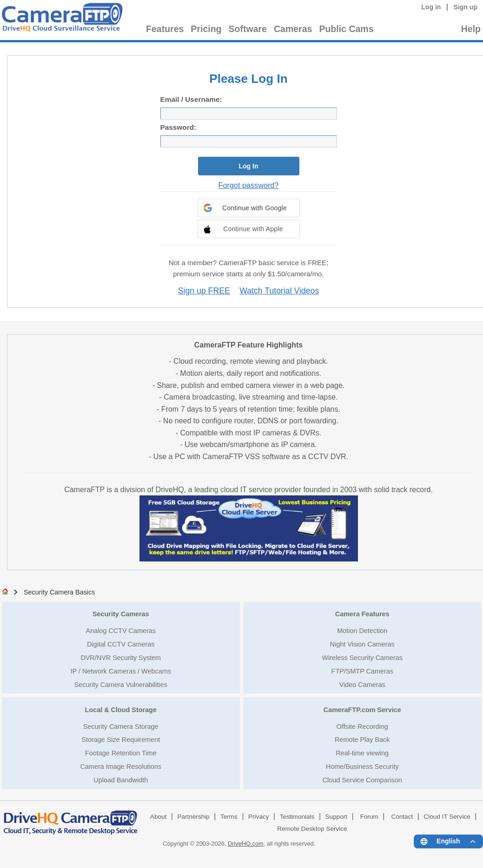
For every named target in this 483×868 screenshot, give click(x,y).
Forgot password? (249, 185)
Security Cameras (121, 614)
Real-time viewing (362, 753)
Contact (402, 817)
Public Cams (346, 29)
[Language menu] (448, 841)
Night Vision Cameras (362, 644)
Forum (369, 817)
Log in (431, 7)
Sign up (465, 7)
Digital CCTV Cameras (121, 644)
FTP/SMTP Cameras (362, 671)
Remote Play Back (362, 740)
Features (165, 29)
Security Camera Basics (60, 592)
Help (471, 29)
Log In (249, 166)
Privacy (259, 817)
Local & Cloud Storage (121, 710)
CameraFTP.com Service (362, 710)
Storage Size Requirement (121, 740)
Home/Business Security (362, 767)
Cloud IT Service (447, 817)
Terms (229, 817)
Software (248, 29)
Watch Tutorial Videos (279, 291)
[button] (249, 208)
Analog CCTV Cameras (121, 631)
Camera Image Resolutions (121, 767)
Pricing (206, 29)
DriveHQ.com (246, 844)
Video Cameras (362, 685)
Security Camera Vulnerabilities (121, 685)
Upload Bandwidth (121, 780)
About (159, 817)
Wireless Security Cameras (362, 658)
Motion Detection (362, 631)
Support (337, 817)
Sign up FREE (204, 291)
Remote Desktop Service (312, 829)
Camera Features (362, 614)
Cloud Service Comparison (362, 780)
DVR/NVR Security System (121, 658)
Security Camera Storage (121, 727)
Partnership (193, 817)
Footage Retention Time (121, 753)
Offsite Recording (362, 727)
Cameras (293, 29)
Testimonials (297, 817)
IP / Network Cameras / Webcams (121, 671)
